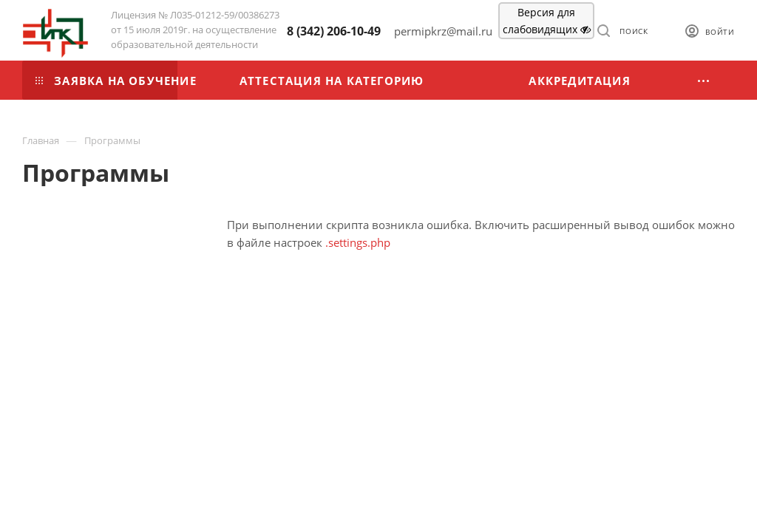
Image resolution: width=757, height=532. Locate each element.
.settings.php (358, 242)
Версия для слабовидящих (547, 21)
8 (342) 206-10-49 (334, 31)
